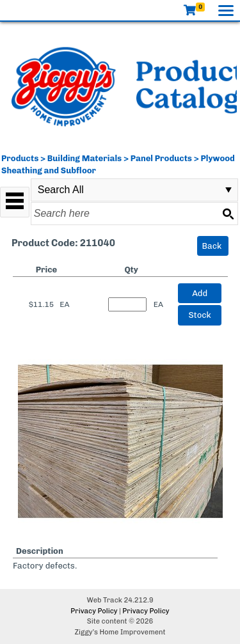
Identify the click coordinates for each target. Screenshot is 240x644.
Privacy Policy (94, 611)
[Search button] (228, 214)
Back (212, 246)
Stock (200, 315)
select (228, 190)
